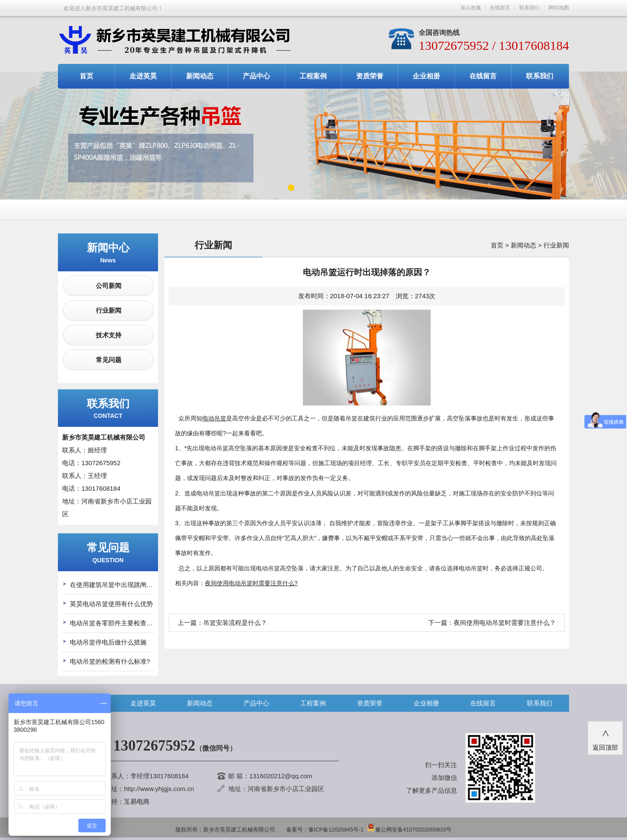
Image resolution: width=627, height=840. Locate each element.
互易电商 (137, 801)
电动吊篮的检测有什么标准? (110, 661)
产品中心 (256, 76)
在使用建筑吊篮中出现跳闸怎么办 (118, 585)
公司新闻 (109, 286)
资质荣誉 (370, 76)
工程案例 (313, 76)
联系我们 (529, 8)
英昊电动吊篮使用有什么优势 (111, 604)
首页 (86, 76)
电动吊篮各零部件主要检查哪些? (116, 623)
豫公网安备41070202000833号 (409, 830)
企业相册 (426, 76)
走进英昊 (143, 76)
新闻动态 (200, 76)
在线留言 (500, 8)
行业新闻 (109, 310)
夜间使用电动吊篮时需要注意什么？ (505, 623)
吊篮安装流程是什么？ (235, 623)
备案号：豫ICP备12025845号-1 (325, 830)
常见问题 (109, 360)
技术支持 (109, 335)
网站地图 (559, 8)
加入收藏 (471, 8)
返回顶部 (605, 737)
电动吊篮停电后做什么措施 (108, 642)
